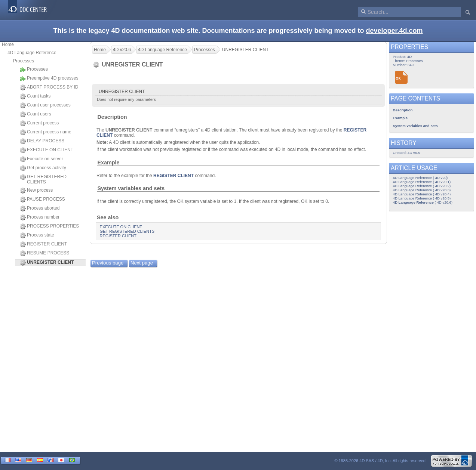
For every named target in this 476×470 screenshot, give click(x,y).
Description (112, 117)
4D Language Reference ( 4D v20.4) (422, 194)
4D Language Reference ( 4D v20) (420, 178)
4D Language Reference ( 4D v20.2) (422, 186)
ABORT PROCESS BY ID (49, 87)
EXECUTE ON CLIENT (47, 150)
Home (8, 44)
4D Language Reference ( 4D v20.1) (422, 182)
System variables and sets (131, 188)
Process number (40, 217)
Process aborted (40, 208)
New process (36, 191)
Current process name (46, 132)
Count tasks (35, 96)
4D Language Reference (32, 53)
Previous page (108, 263)
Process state (37, 235)
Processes (24, 61)
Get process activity (43, 168)
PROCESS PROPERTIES (49, 226)
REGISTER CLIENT (43, 244)
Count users (36, 114)
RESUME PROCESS (44, 253)
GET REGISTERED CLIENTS (43, 179)
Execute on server (42, 159)
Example (108, 163)
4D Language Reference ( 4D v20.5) (422, 198)
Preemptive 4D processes (49, 78)
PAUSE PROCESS (42, 200)
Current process (39, 123)
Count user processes (45, 105)
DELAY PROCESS (42, 141)
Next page (142, 263)
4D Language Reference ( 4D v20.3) (422, 190)
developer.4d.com (394, 31)
